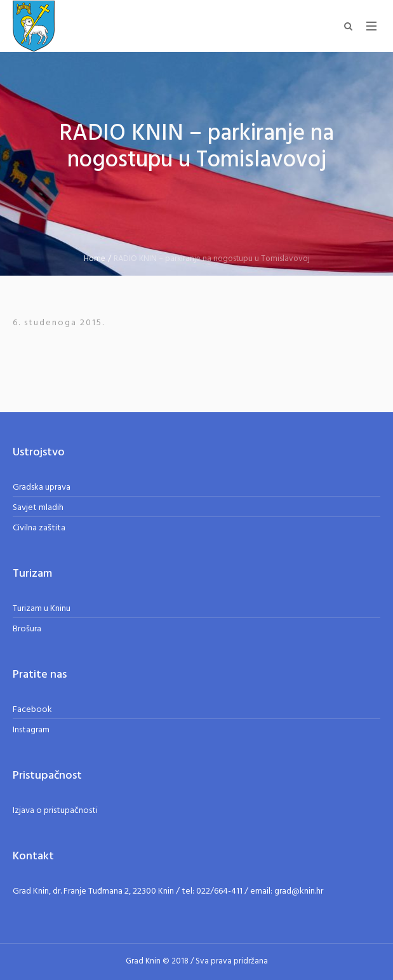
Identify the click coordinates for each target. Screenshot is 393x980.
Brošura (27, 629)
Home (95, 259)
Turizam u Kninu (42, 609)
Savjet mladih (38, 508)
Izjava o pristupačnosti (55, 811)
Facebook (32, 710)
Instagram (31, 730)
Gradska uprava (42, 487)
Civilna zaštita (39, 528)
